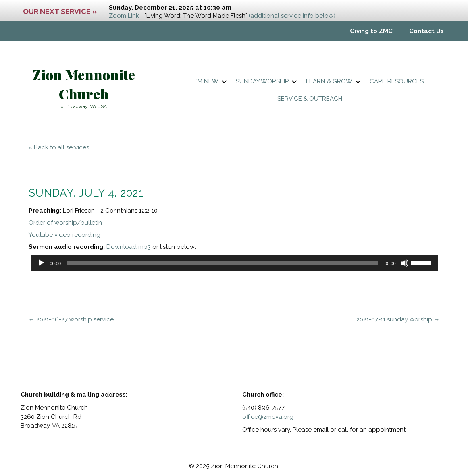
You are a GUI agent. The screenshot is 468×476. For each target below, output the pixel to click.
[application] (234, 263)
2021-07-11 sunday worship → (398, 319)
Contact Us (426, 31)
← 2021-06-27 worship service (71, 319)
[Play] (41, 263)
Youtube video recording (64, 235)
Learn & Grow (329, 81)
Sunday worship (262, 81)
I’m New (207, 81)
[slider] (223, 263)
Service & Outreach (310, 99)
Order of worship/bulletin (65, 223)
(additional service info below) (292, 16)
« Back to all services (59, 147)
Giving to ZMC (371, 31)
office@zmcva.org (268, 417)
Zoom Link (124, 16)
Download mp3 (129, 247)
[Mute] (405, 263)
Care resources (397, 81)
